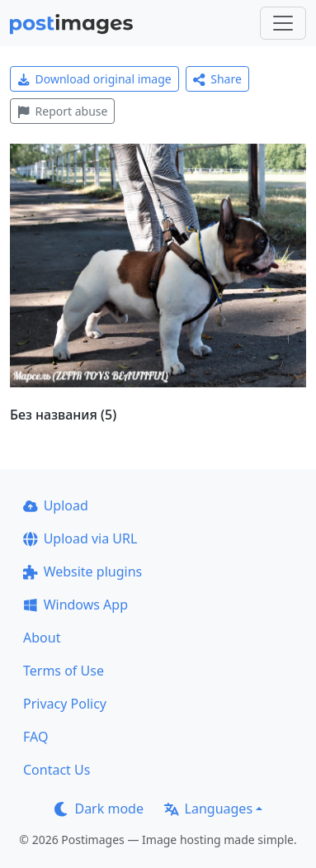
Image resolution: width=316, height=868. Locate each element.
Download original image (94, 79)
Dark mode (99, 809)
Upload (56, 505)
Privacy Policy (65, 704)
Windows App (75, 605)
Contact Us (57, 770)
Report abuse (62, 111)
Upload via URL (80, 538)
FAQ (35, 737)
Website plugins (83, 572)
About (42, 638)
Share (217, 79)
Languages (208, 809)
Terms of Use (64, 671)
